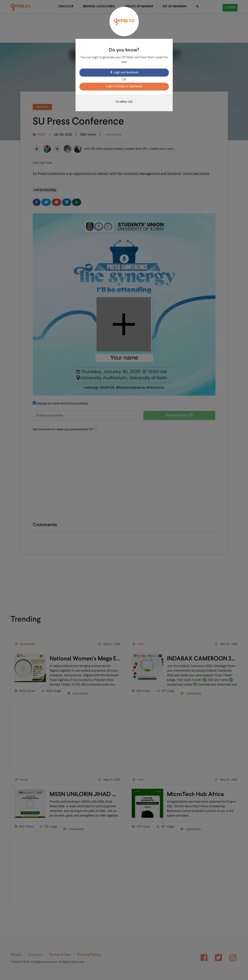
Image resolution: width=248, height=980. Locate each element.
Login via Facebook (124, 73)
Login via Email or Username (124, 87)
